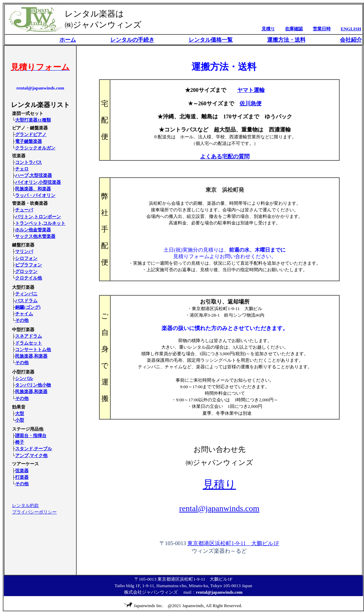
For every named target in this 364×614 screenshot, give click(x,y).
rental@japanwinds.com (219, 508)
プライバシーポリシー (34, 512)
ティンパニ (26, 294)
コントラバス (29, 162)
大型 (20, 414)
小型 (20, 420)
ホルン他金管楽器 (33, 230)
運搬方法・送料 (286, 40)
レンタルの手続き (132, 40)
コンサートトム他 (33, 350)
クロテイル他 (29, 278)
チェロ (22, 169)
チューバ (24, 210)
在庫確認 (294, 29)
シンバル (24, 378)
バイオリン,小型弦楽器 (38, 182)
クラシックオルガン (35, 148)
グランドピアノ (31, 134)
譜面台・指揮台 (31, 436)
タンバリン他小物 (33, 385)
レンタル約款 (25, 505)
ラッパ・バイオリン (35, 195)
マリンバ (24, 251)
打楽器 (22, 477)
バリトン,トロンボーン (38, 217)
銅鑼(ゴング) (28, 307)
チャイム (24, 314)
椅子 (20, 442)
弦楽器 (22, 471)
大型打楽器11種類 (33, 120)
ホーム (68, 40)
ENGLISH (351, 29)
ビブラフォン (29, 265)
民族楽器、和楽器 (33, 189)
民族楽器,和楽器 (31, 356)
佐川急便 (251, 103)
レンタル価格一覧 (211, 40)
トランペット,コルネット (40, 223)
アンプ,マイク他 (31, 456)
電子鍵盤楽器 (29, 141)
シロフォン (26, 258)
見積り (219, 484)
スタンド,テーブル (34, 449)
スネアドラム (29, 336)
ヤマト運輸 (251, 90)
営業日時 (322, 29)
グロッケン (26, 271)
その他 (22, 320)
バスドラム (26, 301)
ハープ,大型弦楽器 (34, 175)
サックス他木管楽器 (35, 236)
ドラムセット (29, 343)
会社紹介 (351, 40)
